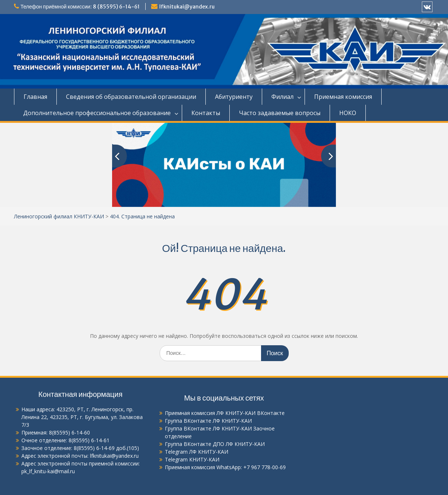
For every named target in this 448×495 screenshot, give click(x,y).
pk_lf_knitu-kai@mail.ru (48, 471)
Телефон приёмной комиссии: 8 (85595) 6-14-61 (80, 7)
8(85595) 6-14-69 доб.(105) (106, 448)
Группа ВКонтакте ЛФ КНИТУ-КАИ (208, 421)
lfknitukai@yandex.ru (187, 7)
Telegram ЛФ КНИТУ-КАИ (197, 452)
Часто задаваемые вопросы (280, 113)
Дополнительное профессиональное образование (97, 113)
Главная (35, 97)
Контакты (206, 113)
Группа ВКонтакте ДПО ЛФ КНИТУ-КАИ (215, 444)
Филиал (282, 97)
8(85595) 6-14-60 (70, 432)
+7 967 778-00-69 (265, 467)
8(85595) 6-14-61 (89, 440)
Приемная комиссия (343, 97)
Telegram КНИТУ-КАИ (192, 459)
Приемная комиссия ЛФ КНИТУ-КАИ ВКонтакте (225, 413)
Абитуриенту (234, 97)
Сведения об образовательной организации (131, 97)
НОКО (348, 113)
